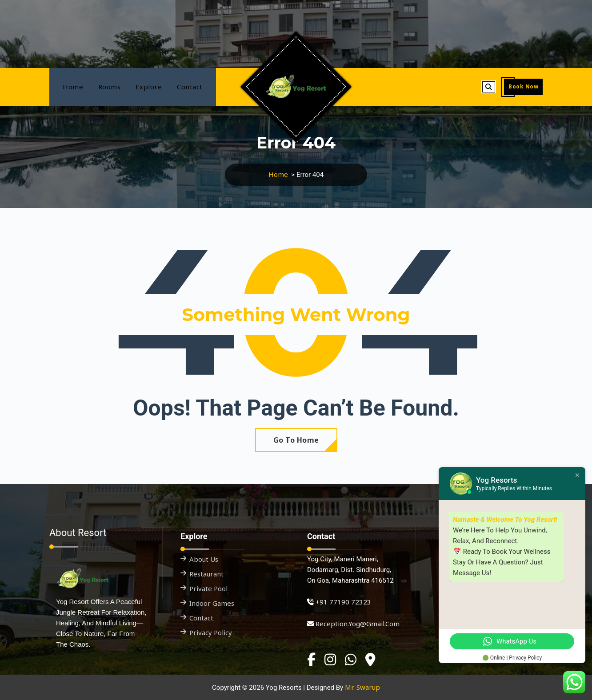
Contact (190, 87)
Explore (149, 87)
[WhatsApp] (351, 660)
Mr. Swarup (362, 687)
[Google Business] (370, 660)
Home (73, 87)
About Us (204, 559)
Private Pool (208, 588)
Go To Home (296, 440)
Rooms (110, 87)
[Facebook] (311, 660)
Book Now (523, 86)
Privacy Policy (211, 632)
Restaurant (206, 574)
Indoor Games (212, 603)
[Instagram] (330, 660)
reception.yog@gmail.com (358, 624)
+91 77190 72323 (343, 602)
